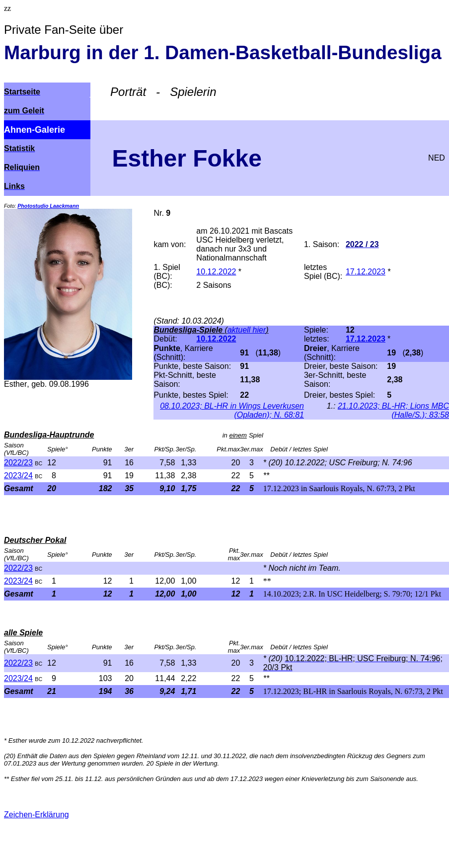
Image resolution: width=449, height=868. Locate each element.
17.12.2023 (366, 272)
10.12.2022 (216, 272)
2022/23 (18, 463)
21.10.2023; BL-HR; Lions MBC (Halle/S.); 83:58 (393, 410)
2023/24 (18, 476)
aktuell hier (247, 330)
